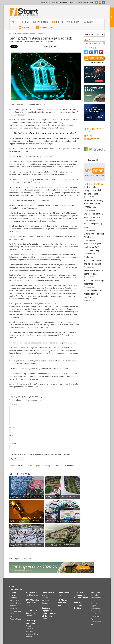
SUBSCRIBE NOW (112, 17)
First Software (15, 603)
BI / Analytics (31, 592)
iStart (60, 595)
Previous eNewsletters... (97, 63)
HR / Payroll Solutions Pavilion (63, 603)
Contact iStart (96, 608)
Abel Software (15, 600)
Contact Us (73, 2)
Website (13, 444)
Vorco (44, 619)
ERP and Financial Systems (13, 595)
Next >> (99, 160)
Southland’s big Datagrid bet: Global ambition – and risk (92, 190)
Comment (13, 404)
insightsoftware (32, 595)
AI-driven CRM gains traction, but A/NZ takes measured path (93, 247)
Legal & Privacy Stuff (86, 2)
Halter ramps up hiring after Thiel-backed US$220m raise (93, 204)
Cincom (29, 616)
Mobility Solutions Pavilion (78, 605)
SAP (11, 616)
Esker (28, 605)
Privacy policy (96, 611)
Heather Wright (47, 42)
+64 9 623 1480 (97, 614)
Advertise (64, 2)
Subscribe (55, 2)
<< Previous (91, 160)
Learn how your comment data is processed (58, 466)
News (12, 34)
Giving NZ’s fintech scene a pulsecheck (30, 34)
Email (53, 47)
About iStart (45, 2)
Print (46, 47)
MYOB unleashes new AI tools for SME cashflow (93, 294)
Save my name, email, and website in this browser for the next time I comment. (40, 454)
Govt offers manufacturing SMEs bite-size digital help (93, 260)
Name (12, 427)
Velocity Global (15, 619)
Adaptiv (29, 626)
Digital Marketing (65, 592)
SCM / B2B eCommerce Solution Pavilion (81, 595)
